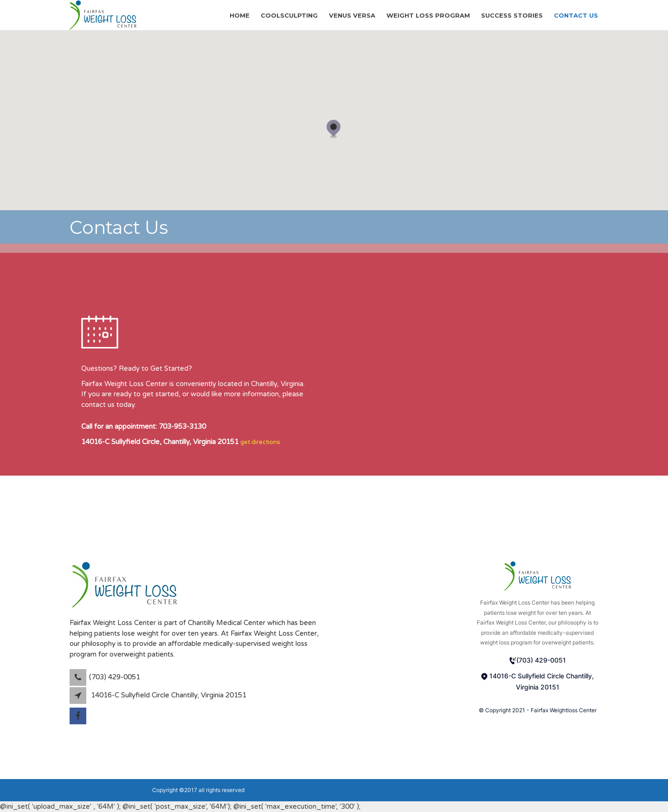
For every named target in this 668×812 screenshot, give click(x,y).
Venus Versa (352, 15)
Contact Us (576, 15)
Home (240, 15)
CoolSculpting (289, 15)
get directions (260, 442)
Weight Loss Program (428, 15)
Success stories (512, 15)
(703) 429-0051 (538, 660)
